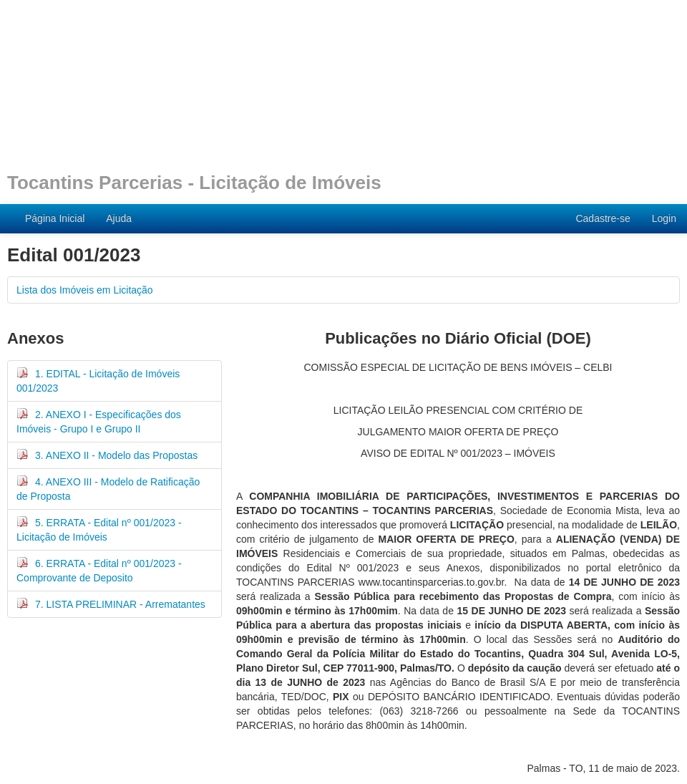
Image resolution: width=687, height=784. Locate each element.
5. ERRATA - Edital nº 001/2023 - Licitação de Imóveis (99, 529)
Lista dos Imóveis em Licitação (85, 290)
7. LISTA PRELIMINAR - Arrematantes (111, 604)
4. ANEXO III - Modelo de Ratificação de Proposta (108, 488)
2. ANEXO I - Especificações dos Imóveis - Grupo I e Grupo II (99, 421)
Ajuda (119, 218)
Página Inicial (55, 218)
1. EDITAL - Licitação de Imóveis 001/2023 (98, 380)
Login (664, 218)
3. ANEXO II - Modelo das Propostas (107, 455)
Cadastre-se (603, 218)
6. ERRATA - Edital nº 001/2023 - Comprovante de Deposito (99, 570)
